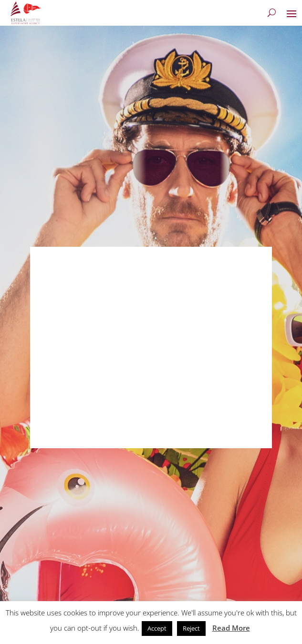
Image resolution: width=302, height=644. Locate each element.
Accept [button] (157, 628)
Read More (231, 628)
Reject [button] (191, 628)
